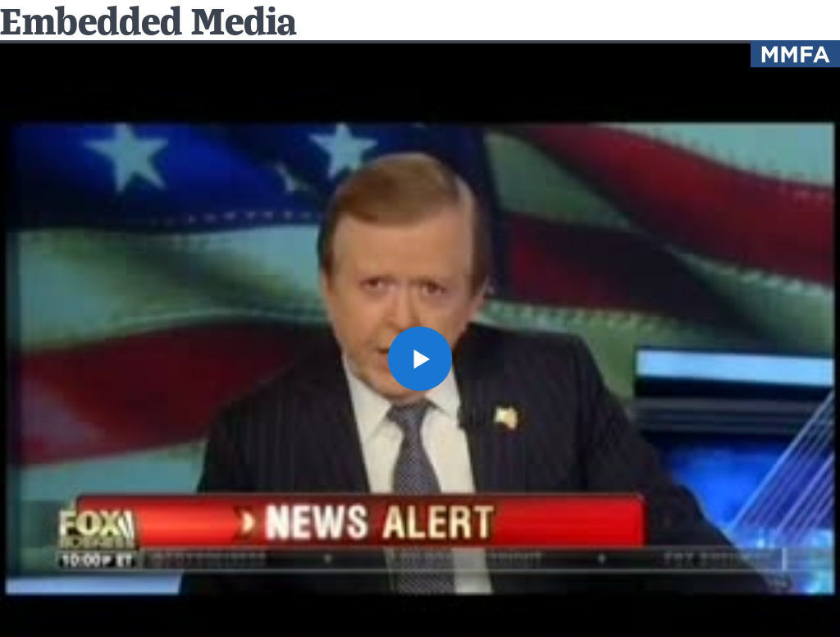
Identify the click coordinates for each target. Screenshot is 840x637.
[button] (420, 359)
